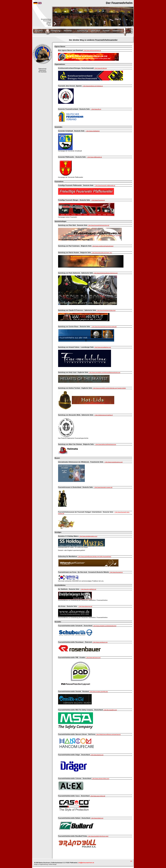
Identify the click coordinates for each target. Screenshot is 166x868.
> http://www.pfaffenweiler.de (94, 157)
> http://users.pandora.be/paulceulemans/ (103, 246)
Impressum (42, 70)
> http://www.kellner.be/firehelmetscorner (106, 444)
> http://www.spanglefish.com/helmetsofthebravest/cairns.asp (104, 372)
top (131, 861)
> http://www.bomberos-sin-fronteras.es (93, 86)
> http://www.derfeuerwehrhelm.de (92, 51)
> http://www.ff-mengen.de (98, 200)
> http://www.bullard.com (97, 818)
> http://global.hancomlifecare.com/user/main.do (108, 734)
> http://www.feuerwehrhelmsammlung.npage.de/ (104, 327)
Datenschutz (42, 69)
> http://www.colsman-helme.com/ (100, 779)
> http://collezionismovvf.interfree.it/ (104, 415)
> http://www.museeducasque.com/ (114, 462)
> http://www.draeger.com (97, 755)
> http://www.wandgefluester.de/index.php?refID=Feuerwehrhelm (94, 557)
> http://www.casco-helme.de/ (98, 796)
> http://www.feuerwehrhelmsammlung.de (98, 225)
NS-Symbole (43, 72)
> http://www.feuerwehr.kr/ (116, 572)
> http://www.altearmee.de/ (85, 606)
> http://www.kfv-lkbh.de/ (101, 68)
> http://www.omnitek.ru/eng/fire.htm (99, 692)
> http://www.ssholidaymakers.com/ (88, 536)
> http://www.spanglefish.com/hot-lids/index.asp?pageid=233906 (109, 388)
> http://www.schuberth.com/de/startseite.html (105, 626)
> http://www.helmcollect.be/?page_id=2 (102, 253)
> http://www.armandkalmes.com (102, 347)
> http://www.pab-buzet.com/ (93, 658)
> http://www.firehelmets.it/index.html (106, 310)
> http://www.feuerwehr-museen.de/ (103, 487)
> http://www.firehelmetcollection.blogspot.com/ (106, 273)
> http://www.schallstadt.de (93, 131)
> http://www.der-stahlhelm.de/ (88, 589)
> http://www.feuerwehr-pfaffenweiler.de (105, 186)
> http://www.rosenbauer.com (100, 642)
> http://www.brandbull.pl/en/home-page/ (98, 836)
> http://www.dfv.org (96, 109)
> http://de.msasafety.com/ (110, 710)
